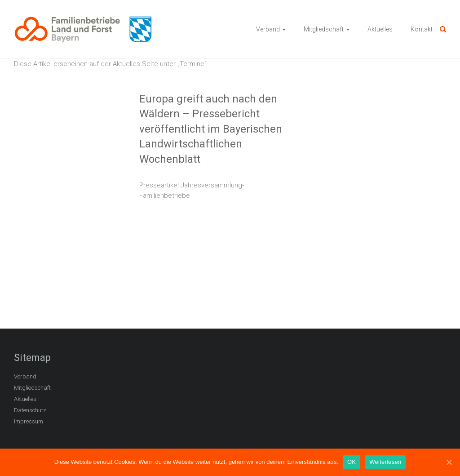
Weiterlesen (385, 462)
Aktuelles (380, 29)
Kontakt (422, 29)
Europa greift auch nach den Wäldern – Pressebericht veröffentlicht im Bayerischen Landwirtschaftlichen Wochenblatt (211, 129)
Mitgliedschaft (324, 29)
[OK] (449, 462)
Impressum (29, 421)
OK (352, 462)
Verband (268, 29)
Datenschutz (30, 410)
